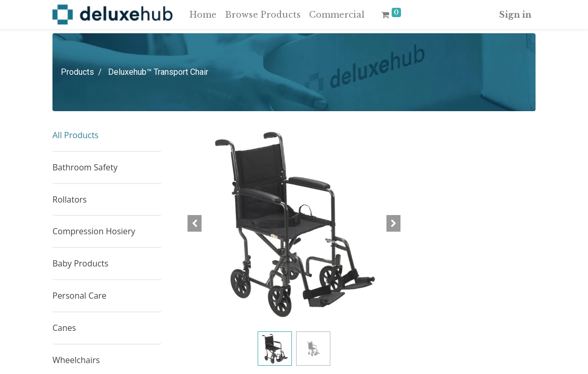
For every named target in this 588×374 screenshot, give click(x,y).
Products (77, 72)
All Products (76, 135)
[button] (195, 223)
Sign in (515, 15)
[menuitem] (203, 15)
